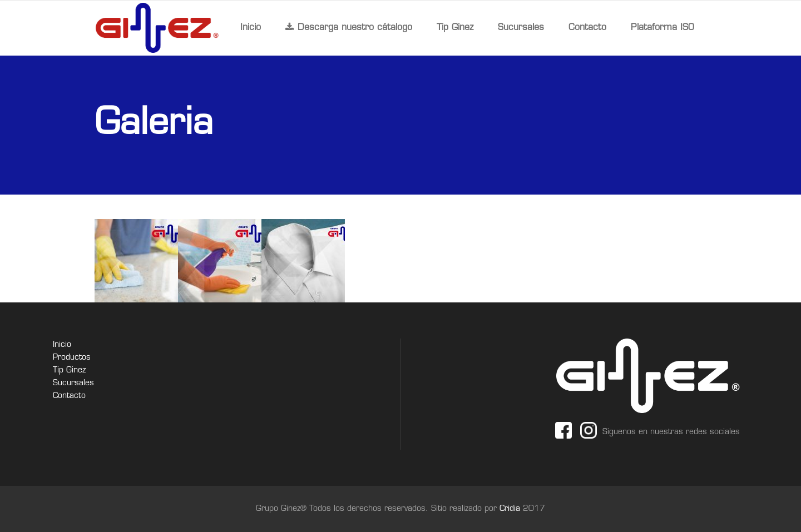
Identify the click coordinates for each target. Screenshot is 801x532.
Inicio (62, 345)
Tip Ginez (69, 371)
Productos (72, 358)
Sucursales (73, 383)
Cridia (511, 509)
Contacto (69, 396)
